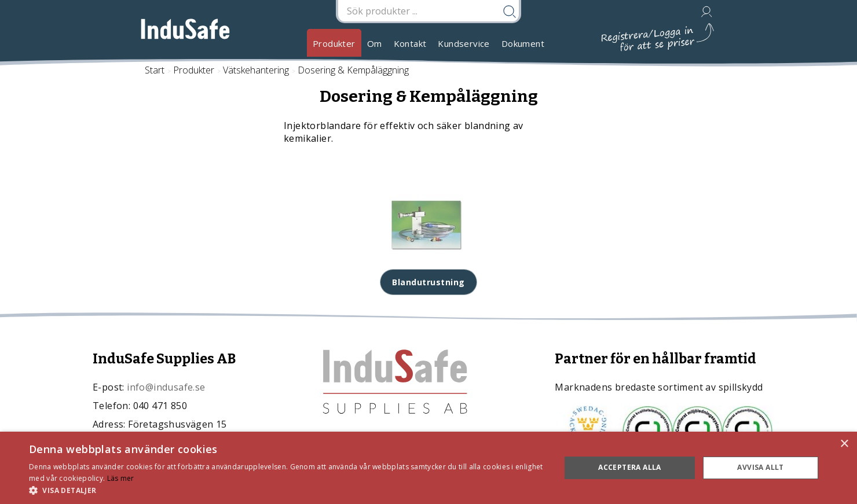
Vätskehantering (256, 70)
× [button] (844, 444)
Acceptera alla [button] (630, 467)
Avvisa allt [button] (760, 467)
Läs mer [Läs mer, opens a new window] (121, 478)
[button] (287, 490)
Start (155, 70)
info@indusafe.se (166, 387)
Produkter (334, 43)
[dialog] (428, 468)
